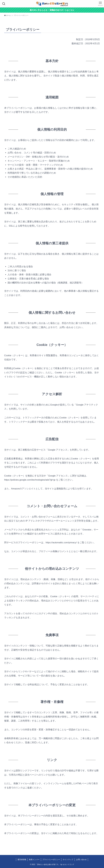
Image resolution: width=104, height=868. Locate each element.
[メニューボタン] (100, 4)
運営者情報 (22, 860)
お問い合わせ (81, 860)
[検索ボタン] (4, 4)
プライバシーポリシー (51, 860)
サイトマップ (68, 860)
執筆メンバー (34, 860)
